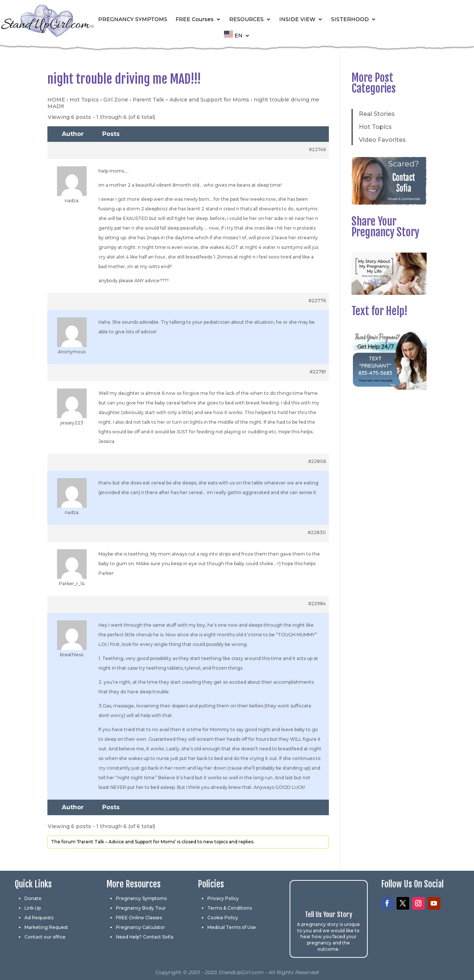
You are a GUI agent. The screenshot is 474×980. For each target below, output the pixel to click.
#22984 (317, 604)
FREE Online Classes (139, 918)
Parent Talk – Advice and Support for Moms (191, 100)
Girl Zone (116, 100)
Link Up (33, 908)
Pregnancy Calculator (141, 927)
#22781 (318, 372)
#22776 (317, 301)
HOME (56, 100)
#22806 (317, 461)
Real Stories (377, 114)
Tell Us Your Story (328, 914)
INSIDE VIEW (297, 19)
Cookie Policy (223, 918)
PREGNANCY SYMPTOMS (133, 19)
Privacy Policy (223, 898)
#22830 (317, 532)
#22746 (317, 149)
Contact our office (45, 937)
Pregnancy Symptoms (141, 898)
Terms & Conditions (230, 908)
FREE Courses (195, 19)
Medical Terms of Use (232, 927)
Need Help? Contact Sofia (145, 937)
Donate (33, 898)
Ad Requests (39, 918)
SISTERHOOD (350, 19)
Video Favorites (382, 140)
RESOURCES (246, 19)
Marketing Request (46, 927)
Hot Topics (84, 100)
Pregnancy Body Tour (141, 908)
